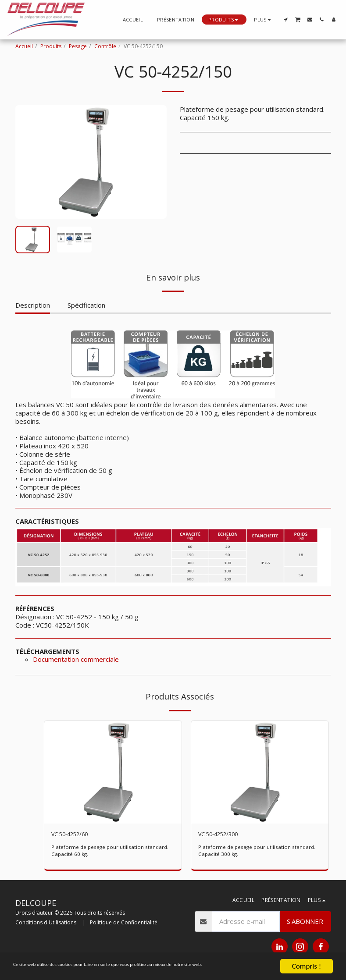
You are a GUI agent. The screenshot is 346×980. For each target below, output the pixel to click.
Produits (51, 46)
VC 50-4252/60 (75, 835)
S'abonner (305, 923)
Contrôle (105, 46)
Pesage (78, 46)
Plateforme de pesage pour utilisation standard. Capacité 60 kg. (111, 852)
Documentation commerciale (76, 659)
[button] (286, 20)
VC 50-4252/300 (223, 835)
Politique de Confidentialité (124, 924)
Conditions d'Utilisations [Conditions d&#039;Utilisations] (46, 924)
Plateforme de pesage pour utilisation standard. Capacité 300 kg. (258, 852)
